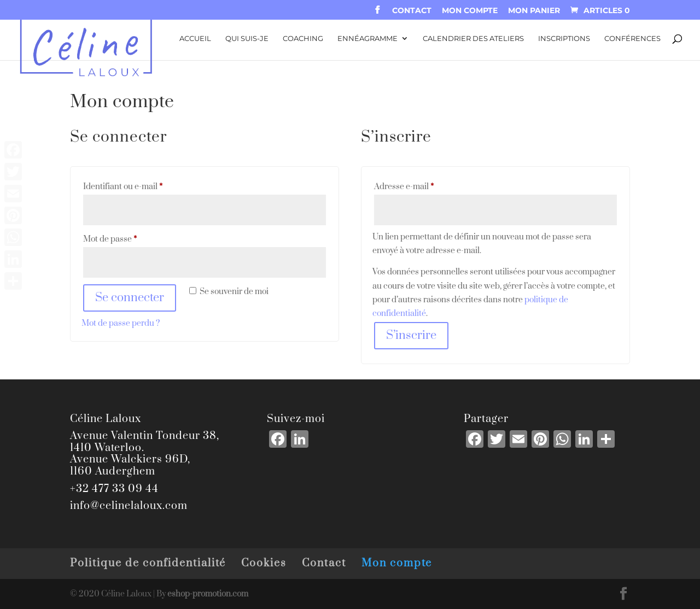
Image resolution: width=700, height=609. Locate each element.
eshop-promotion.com (208, 594)
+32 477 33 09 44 (114, 489)
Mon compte (470, 11)
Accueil (195, 39)
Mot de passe (130, 238)
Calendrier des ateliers (473, 39)
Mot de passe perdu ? (121, 323)
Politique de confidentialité (148, 563)
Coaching (303, 39)
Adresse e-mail (424, 186)
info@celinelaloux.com (129, 506)
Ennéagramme (367, 39)
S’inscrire (411, 335)
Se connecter (130, 298)
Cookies (264, 563)
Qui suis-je (247, 39)
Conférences (632, 39)
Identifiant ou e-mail (143, 186)
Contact (412, 11)
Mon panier (534, 11)
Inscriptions (564, 39)
